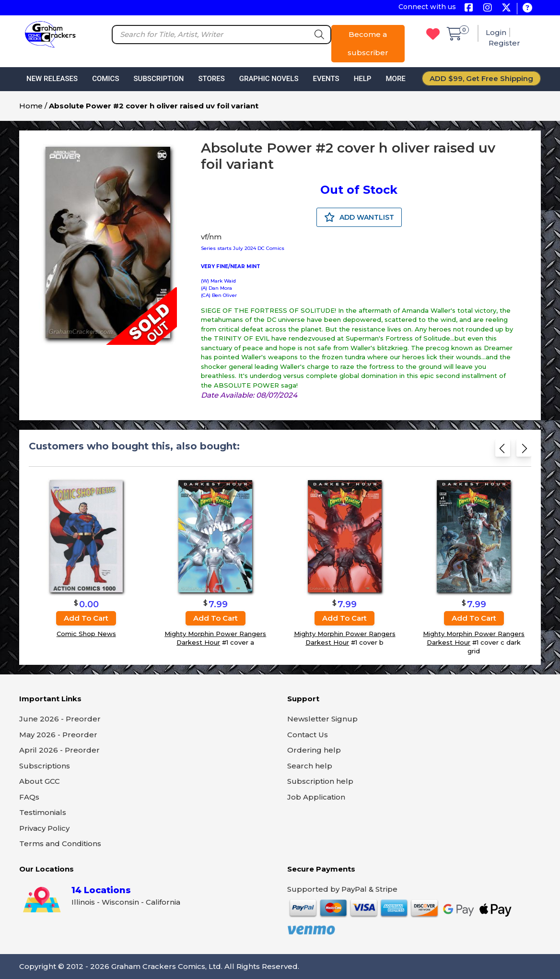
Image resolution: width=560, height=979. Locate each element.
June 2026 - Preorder (60, 719)
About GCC (40, 781)
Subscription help (320, 781)
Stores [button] (211, 79)
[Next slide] (524, 451)
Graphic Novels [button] (269, 79)
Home (31, 106)
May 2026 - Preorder (58, 735)
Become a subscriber (368, 43)
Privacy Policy (44, 828)
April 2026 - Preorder (59, 750)
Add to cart (86, 618)
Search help (310, 766)
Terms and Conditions (60, 843)
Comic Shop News (86, 634)
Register (504, 43)
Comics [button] (105, 79)
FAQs (29, 797)
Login (496, 32)
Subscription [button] (159, 79)
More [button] (395, 79)
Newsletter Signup (322, 719)
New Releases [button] (52, 79)
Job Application (316, 797)
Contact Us (308, 735)
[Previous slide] (503, 451)
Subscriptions (45, 766)
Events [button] (326, 79)
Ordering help (314, 750)
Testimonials (43, 812)
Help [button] (363, 79)
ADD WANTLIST (359, 217)
